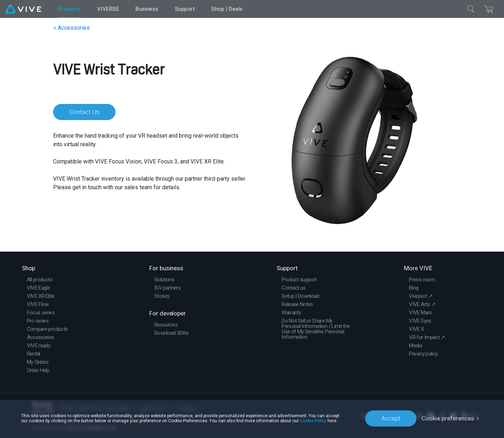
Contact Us (84, 112)
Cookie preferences (448, 418)
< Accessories (71, 28)
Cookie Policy (313, 421)
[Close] (471, 9)
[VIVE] (23, 9)
